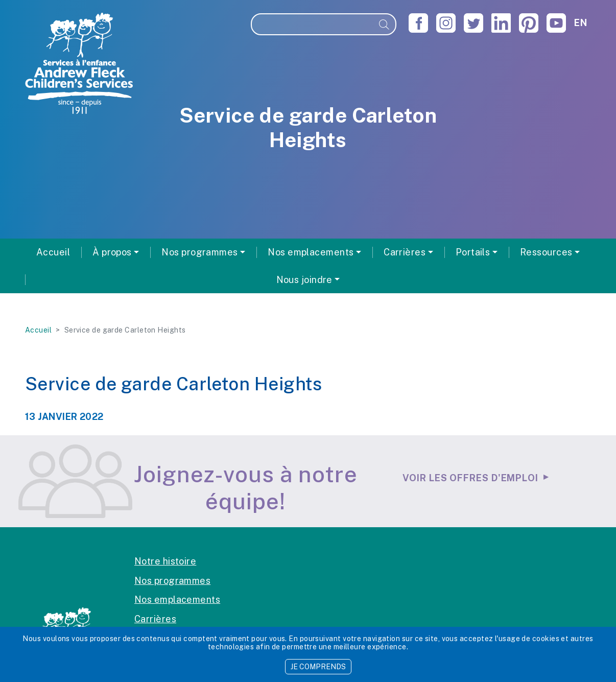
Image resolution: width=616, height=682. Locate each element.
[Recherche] (313, 24)
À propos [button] (112, 252)
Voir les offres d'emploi (470, 478)
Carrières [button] (405, 252)
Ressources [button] (546, 252)
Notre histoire (165, 561)
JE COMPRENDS (318, 667)
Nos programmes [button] (199, 252)
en (581, 23)
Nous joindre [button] (304, 280)
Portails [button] (473, 252)
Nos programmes (172, 581)
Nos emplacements (177, 599)
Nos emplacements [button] (311, 252)
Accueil (53, 252)
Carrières (155, 619)
